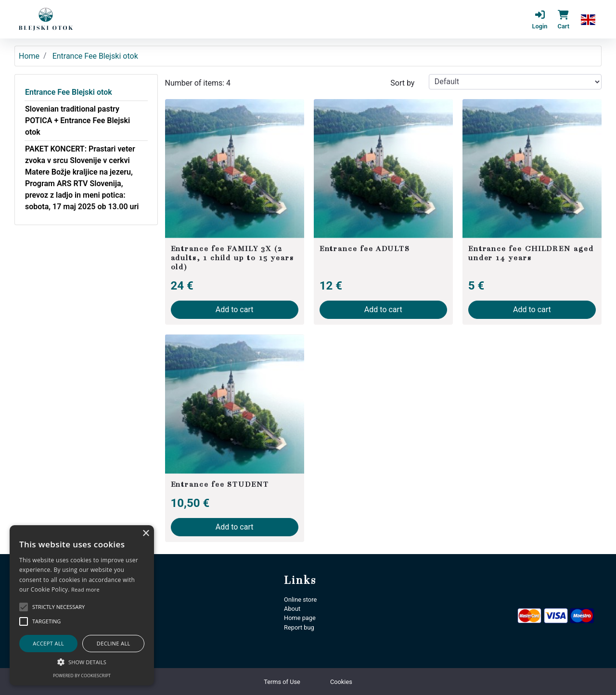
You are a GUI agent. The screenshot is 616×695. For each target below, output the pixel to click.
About (292, 609)
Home (29, 56)
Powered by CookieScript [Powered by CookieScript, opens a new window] (82, 676)
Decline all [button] (114, 643)
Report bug (299, 627)
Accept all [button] (48, 643)
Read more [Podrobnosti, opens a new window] (85, 589)
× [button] (146, 534)
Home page (300, 618)
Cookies (341, 682)
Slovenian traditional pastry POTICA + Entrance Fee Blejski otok (77, 120)
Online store (300, 600)
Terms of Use (282, 682)
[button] (588, 19)
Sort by (402, 83)
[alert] (82, 605)
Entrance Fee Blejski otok (69, 92)
